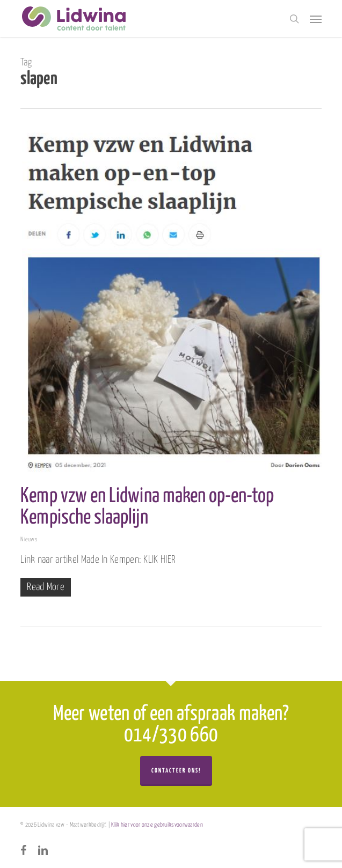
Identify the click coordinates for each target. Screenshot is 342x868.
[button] (316, 19)
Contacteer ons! (176, 771)
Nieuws (29, 539)
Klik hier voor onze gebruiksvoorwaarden (157, 825)
